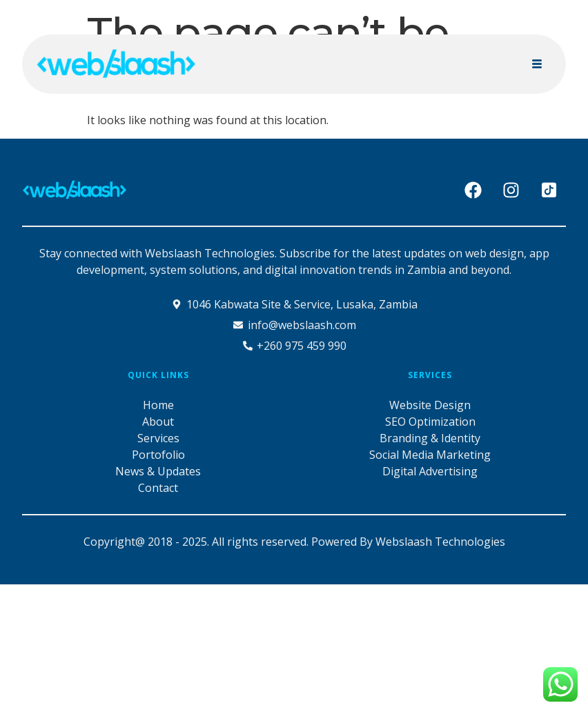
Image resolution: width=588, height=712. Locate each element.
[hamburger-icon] (537, 65)
